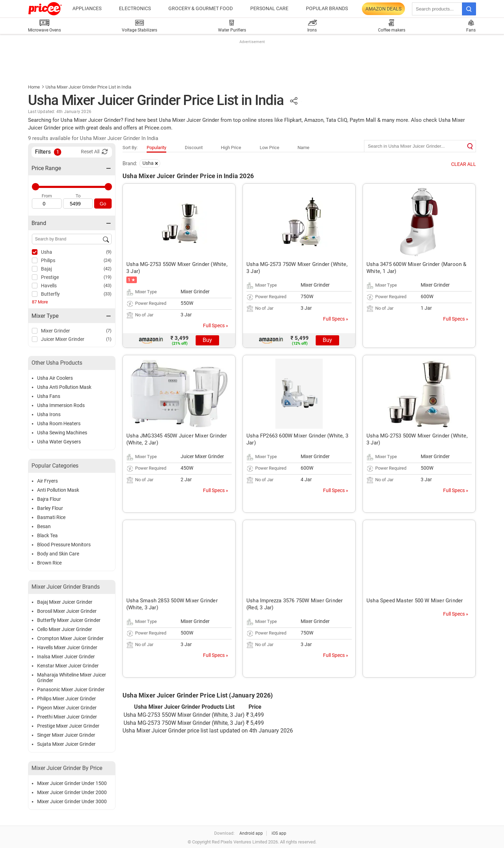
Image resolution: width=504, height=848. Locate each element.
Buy (207, 340)
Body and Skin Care (58, 554)
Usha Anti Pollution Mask (64, 387)
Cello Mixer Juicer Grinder (65, 629)
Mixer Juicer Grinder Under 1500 (72, 783)
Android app (251, 833)
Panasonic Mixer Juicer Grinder (71, 689)
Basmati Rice (51, 517)
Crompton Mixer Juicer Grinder (70, 638)
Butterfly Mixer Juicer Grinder (69, 620)
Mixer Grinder (55, 331)
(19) (108, 277)
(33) (108, 294)
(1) (109, 339)
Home (34, 87)
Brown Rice (49, 563)
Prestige (50, 277)
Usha (47, 252)
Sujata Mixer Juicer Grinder (66, 744)
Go (103, 204)
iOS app (279, 833)
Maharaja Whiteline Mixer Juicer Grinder (72, 678)
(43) (108, 285)
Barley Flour (50, 508)
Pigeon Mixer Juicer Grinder (67, 708)
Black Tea (47, 535)
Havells (49, 286)
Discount (194, 148)
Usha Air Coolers (55, 378)
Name (303, 148)
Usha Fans (49, 396)
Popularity (156, 148)
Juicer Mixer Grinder (63, 339)
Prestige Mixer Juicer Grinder (68, 726)
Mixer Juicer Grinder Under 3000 (72, 801)
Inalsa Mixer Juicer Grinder (66, 657)
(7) (109, 331)
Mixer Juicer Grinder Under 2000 (72, 792)
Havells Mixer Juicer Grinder (67, 647)
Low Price (269, 148)
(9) (109, 252)
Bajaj (46, 269)
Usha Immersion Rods (61, 405)
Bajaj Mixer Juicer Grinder (65, 602)
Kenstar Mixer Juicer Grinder (68, 666)
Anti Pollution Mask (58, 490)
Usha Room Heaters (59, 423)
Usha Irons (49, 414)
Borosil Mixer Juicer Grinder (67, 611)
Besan (44, 526)
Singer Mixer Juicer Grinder (66, 735)
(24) (108, 260)
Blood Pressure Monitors (64, 545)
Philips (48, 260)
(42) (108, 269)
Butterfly (50, 294)
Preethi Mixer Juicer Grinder (67, 717)
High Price (231, 148)
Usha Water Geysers (59, 442)
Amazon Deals (383, 9)
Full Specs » (216, 325)
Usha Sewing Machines (62, 433)
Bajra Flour (49, 499)
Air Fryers (47, 481)
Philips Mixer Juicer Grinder (66, 699)
